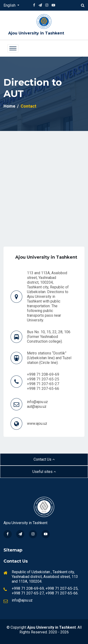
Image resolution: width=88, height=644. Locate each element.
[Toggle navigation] (13, 48)
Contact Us (44, 459)
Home (9, 106)
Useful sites (44, 472)
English (10, 5)
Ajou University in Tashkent (36, 33)
